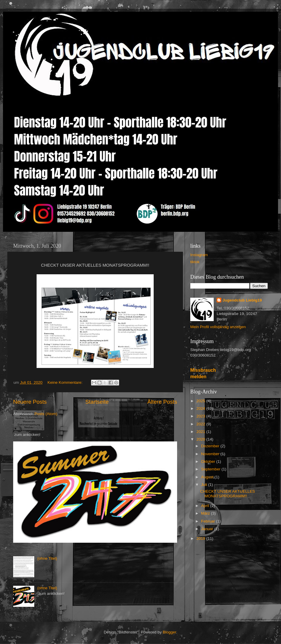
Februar (209, 521)
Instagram (199, 255)
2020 (201, 439)
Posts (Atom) (46, 414)
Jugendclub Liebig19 (242, 300)
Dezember (211, 446)
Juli (205, 485)
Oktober (209, 461)
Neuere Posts (30, 402)
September (211, 469)
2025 (201, 401)
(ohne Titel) (47, 558)
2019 (201, 538)
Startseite (97, 402)
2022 (201, 424)
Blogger (169, 632)
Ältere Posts (162, 402)
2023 (201, 416)
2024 (201, 409)
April (206, 506)
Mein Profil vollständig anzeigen (218, 327)
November (211, 454)
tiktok (195, 262)
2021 (201, 432)
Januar (208, 529)
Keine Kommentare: (65, 382)
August (208, 477)
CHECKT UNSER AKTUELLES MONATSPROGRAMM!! (228, 494)
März (206, 513)
